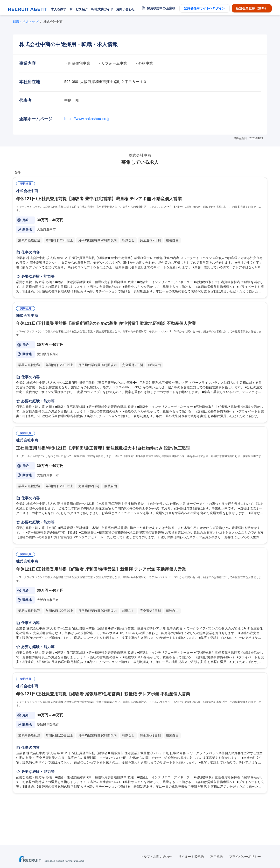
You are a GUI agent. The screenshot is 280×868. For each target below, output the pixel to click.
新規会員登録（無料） (252, 8)
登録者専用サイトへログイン (204, 8)
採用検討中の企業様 (161, 8)
